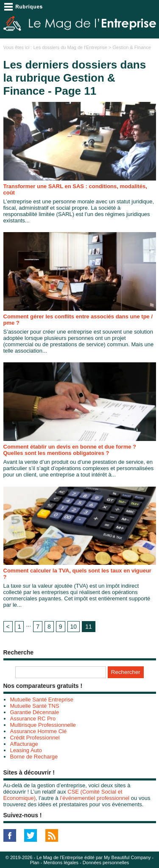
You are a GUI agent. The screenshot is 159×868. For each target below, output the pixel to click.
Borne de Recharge (34, 757)
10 (74, 627)
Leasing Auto (26, 750)
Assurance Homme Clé (39, 731)
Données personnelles (106, 863)
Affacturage (24, 744)
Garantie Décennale (35, 712)
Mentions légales (61, 863)
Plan (35, 863)
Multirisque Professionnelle (43, 725)
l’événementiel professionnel (95, 798)
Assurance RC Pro (33, 719)
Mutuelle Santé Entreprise (42, 700)
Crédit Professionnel (35, 738)
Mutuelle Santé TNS (35, 706)
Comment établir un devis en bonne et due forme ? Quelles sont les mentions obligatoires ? (70, 450)
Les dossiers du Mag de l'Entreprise (70, 47)
